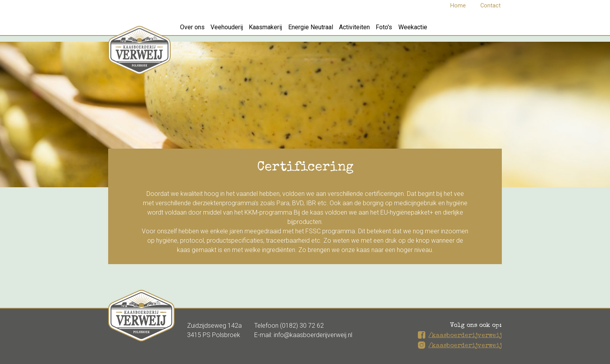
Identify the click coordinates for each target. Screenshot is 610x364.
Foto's (420, 30)
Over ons (195, 30)
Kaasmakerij (282, 30)
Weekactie (455, 30)
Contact (490, 6)
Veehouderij (236, 30)
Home (458, 6)
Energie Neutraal (333, 30)
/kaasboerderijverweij (465, 336)
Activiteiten (384, 30)
